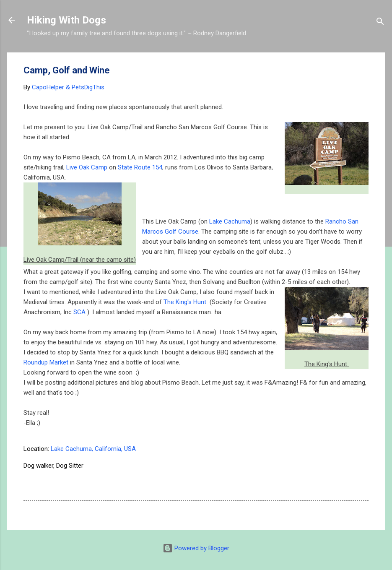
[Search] (380, 23)
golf (272, 466)
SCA (80, 312)
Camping (101, 466)
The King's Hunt (186, 302)
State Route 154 (140, 167)
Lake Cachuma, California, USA (93, 449)
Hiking (297, 466)
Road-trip (328, 466)
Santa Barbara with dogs (61, 482)
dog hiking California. (153, 466)
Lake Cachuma (230, 221)
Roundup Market (46, 362)
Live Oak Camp (87, 167)
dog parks (206, 466)
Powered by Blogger (196, 548)
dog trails (243, 466)
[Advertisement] (209, 203)
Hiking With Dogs (66, 20)
